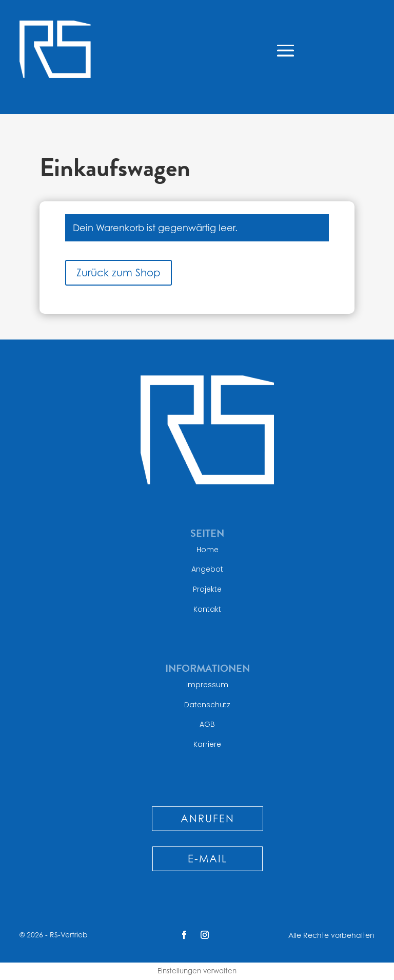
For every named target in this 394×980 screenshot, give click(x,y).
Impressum (207, 685)
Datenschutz (207, 705)
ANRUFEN (208, 819)
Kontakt (207, 609)
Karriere (207, 744)
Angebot (207, 569)
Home (208, 550)
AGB (207, 724)
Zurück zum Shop (119, 273)
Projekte (207, 589)
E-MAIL (208, 859)
